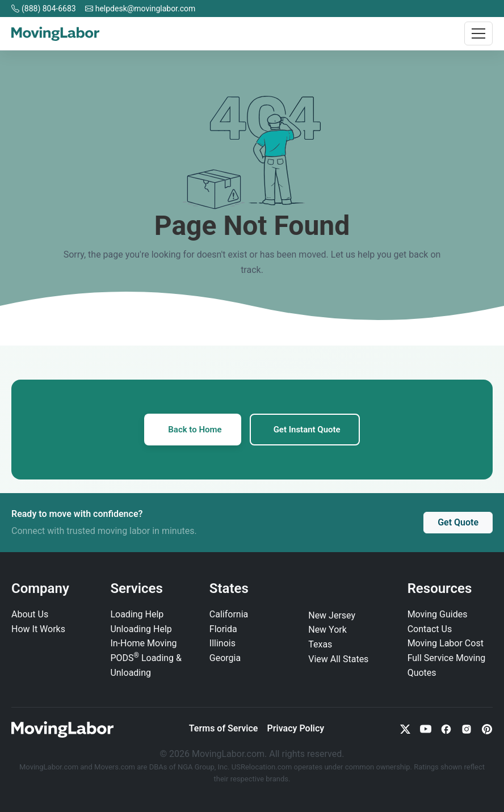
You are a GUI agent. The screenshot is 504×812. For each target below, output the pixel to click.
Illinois (222, 643)
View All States (338, 659)
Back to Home (195, 430)
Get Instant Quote (307, 430)
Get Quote (458, 522)
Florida (223, 629)
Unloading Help (141, 629)
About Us (30, 614)
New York (327, 630)
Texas (320, 644)
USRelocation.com (263, 767)
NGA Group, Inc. (204, 767)
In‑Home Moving (143, 643)
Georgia (225, 658)
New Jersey (332, 615)
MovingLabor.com (50, 767)
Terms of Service (224, 728)
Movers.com (115, 767)
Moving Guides (438, 614)
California (229, 614)
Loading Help (137, 614)
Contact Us (430, 629)
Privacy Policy (295, 728)
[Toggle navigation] (478, 33)
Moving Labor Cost (446, 643)
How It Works (38, 629)
